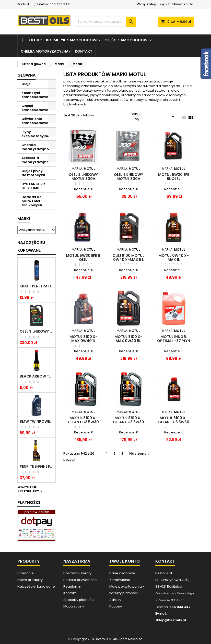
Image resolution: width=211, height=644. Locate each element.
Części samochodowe (127, 40)
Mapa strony (74, 606)
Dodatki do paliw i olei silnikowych (32, 201)
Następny (140, 453)
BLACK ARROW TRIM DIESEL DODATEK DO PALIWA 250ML (37, 376)
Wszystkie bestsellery (31, 489)
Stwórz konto (182, 4)
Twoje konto (125, 561)
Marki (24, 219)
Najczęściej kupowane (36, 586)
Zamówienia (120, 580)
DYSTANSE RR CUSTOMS (33, 186)
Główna (26, 75)
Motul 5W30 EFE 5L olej (174, 177)
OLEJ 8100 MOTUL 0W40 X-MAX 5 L (128, 258)
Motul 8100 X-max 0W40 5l (128, 339)
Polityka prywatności (80, 580)
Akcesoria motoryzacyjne (35, 160)
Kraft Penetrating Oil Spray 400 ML (37, 286)
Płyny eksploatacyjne (35, 134)
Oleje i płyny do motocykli (33, 173)
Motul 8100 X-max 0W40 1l (83, 339)
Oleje (34, 40)
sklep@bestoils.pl (171, 620)
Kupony (116, 606)
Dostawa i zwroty (77, 573)
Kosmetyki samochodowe (72, 40)
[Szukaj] (105, 22)
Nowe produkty (30, 580)
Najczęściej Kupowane (31, 246)
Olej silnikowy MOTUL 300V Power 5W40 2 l (83, 179)
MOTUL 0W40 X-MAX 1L (174, 258)
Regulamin (72, 586)
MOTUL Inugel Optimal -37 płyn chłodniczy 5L (174, 341)
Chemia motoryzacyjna (45, 51)
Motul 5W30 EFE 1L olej (83, 258)
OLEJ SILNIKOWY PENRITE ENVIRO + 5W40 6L (37, 331)
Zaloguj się (155, 4)
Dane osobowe (122, 573)
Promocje (26, 573)
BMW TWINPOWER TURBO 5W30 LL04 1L (37, 421)
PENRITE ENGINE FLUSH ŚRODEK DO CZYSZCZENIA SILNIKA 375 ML (37, 466)
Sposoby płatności (79, 600)
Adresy (115, 600)
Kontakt (23, 4)
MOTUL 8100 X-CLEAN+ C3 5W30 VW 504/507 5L (83, 422)
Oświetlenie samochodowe (35, 121)
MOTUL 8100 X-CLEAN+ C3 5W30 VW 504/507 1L (174, 422)
